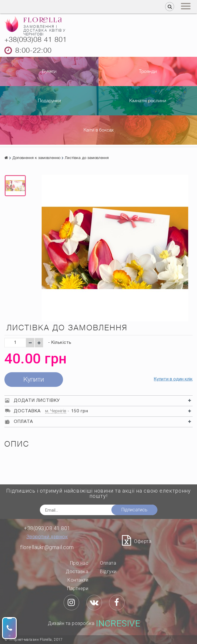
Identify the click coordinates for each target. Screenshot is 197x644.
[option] (15, 186)
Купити (34, 379)
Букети (49, 71)
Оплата (108, 563)
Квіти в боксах (99, 130)
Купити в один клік (173, 379)
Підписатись (134, 510)
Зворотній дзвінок (47, 537)
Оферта (143, 541)
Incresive (118, 623)
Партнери (78, 589)
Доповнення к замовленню (36, 158)
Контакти (78, 580)
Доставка (77, 572)
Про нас (79, 563)
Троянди (148, 71)
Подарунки (49, 101)
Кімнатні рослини (148, 101)
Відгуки (108, 572)
